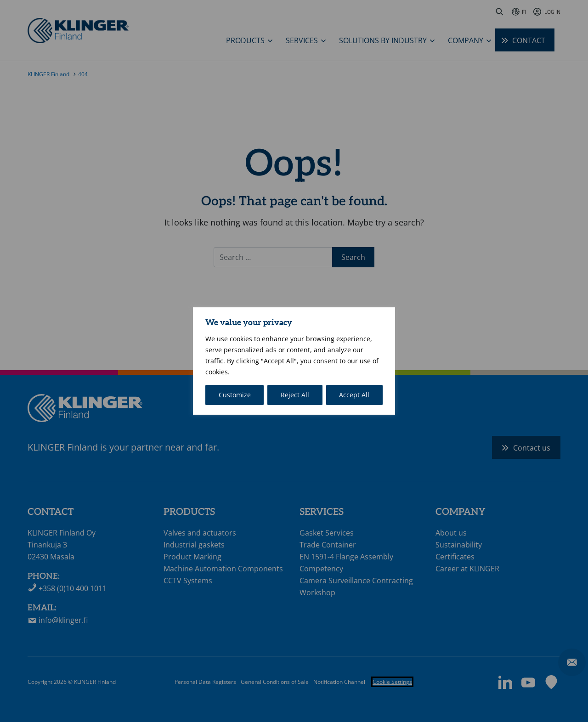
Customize (235, 395)
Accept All (354, 395)
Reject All (295, 395)
